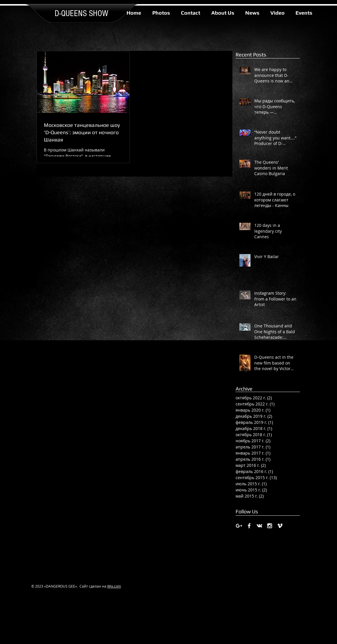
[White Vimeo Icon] (280, 526)
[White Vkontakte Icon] (259, 526)
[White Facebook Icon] (249, 526)
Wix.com (114, 586)
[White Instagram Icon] (270, 526)
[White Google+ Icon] (239, 526)
